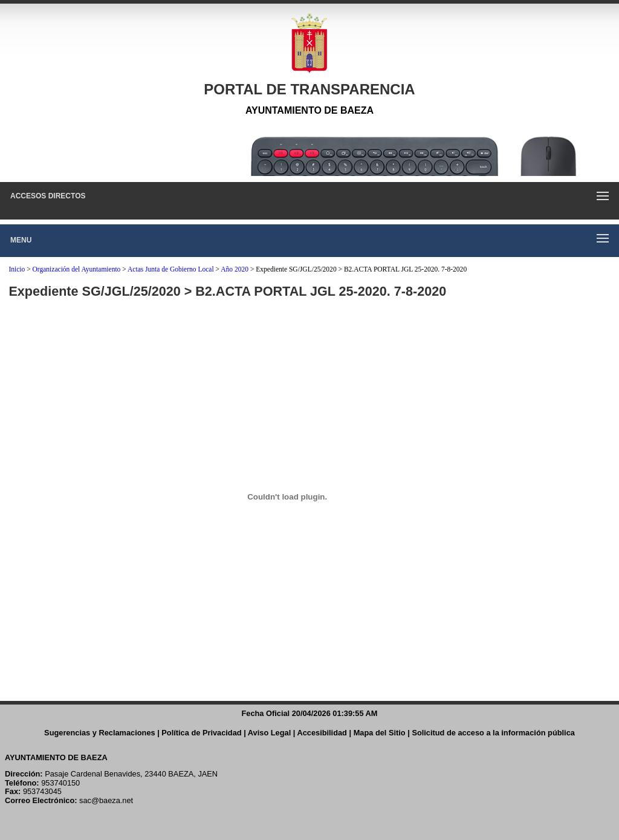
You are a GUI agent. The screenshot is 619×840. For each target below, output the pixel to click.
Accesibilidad (322, 733)
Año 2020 (235, 269)
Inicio (17, 269)
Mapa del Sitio (380, 733)
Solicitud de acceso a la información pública (493, 733)
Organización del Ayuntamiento (77, 269)
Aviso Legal (269, 733)
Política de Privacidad (201, 733)
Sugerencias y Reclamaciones (100, 733)
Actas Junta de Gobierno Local (171, 269)
